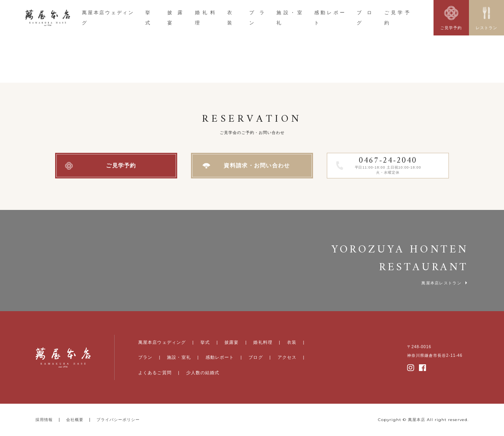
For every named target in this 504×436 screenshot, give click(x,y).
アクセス (287, 357)
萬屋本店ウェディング (162, 342)
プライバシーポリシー (118, 420)
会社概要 (75, 420)
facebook (423, 368)
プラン (145, 357)
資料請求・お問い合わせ (257, 165)
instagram (411, 368)
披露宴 (232, 342)
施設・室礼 (179, 357)
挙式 (205, 342)
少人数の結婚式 (203, 373)
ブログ (256, 357)
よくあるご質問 (155, 373)
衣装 (292, 342)
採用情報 (44, 420)
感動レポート (220, 357)
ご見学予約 (121, 165)
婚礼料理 (263, 342)
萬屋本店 (417, 420)
